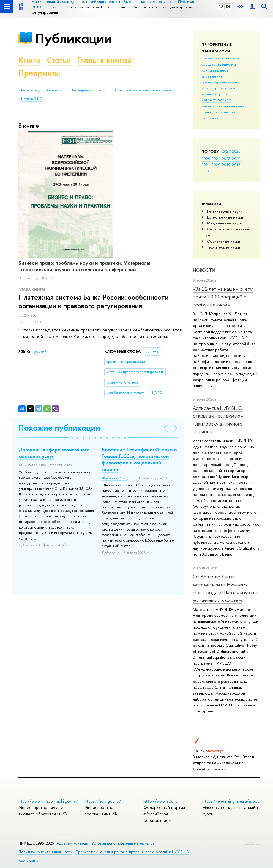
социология (224, 112)
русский (40, 352)
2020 (216, 165)
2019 (226, 165)
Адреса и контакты (73, 843)
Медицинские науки (225, 223)
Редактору (252, 842)
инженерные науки (218, 88)
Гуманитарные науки (225, 211)
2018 (236, 165)
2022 (236, 159)
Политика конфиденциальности (45, 852)
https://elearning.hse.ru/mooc (231, 801)
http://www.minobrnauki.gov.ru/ (48, 801)
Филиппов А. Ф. (115, 478)
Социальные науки (224, 241)
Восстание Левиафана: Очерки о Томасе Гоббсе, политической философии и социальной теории (139, 459)
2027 (226, 151)
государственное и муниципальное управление (219, 70)
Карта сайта (28, 860)
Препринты (39, 73)
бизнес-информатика (220, 58)
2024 (216, 159)
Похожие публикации (59, 428)
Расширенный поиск (89, 90)
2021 (206, 165)
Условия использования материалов (123, 843)
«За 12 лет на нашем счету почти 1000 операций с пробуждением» (223, 297)
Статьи (59, 60)
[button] (72, 438)
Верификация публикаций (42, 90)
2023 (226, 159)
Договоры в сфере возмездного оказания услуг (54, 453)
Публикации (73, 38)
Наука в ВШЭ (32, 99)
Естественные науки (225, 217)
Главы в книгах (104, 60)
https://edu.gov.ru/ (103, 801)
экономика (211, 118)
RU (221, 7)
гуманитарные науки (219, 82)
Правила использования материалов (143, 90)
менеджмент (235, 106)
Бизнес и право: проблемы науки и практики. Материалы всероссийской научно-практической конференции (84, 266)
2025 (206, 159)
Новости (204, 270)
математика (212, 106)
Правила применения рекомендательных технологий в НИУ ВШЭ (132, 852)
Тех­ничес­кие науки (224, 247)
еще (205, 170)
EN (228, 7)
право (207, 112)
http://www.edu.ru (161, 801)
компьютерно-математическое (216, 97)
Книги (30, 60)
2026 (236, 151)
